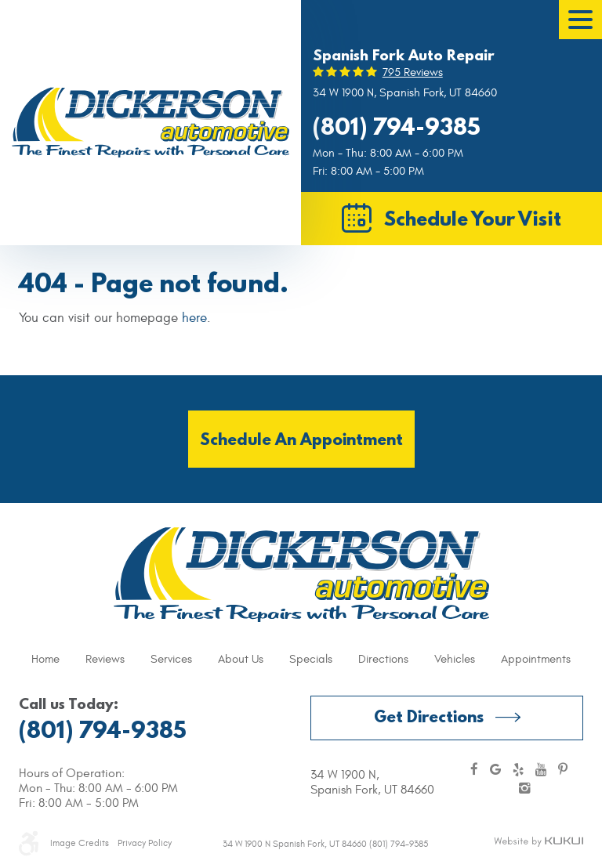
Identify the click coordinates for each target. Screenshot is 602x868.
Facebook (474, 770)
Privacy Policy (145, 843)
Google (495, 770)
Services (171, 659)
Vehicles (455, 659)
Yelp (518, 770)
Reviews (105, 659)
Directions (383, 659)
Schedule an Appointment (301, 439)
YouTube (541, 770)
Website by (539, 842)
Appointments (536, 659)
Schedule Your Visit (473, 218)
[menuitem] (45, 660)
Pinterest (563, 770)
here (194, 318)
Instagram (525, 789)
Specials (311, 659)
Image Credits (80, 843)
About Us (241, 659)
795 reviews (413, 72)
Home (45, 659)
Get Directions (429, 716)
